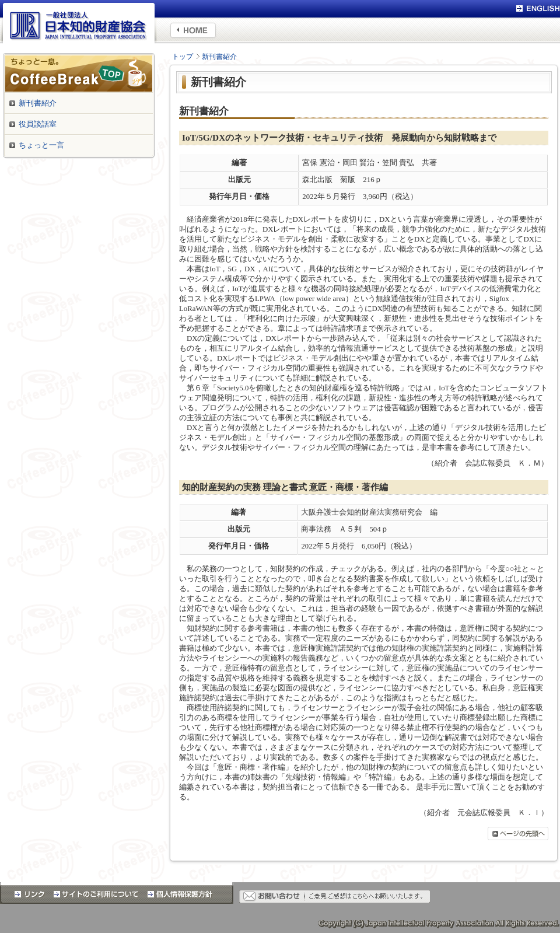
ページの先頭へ (518, 834)
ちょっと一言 (41, 145)
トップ (183, 57)
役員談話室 (38, 124)
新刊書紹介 (219, 57)
